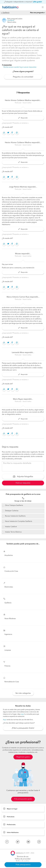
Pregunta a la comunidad (23, 77)
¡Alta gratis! (37, 2)
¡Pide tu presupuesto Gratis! (23, 728)
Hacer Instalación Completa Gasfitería (19, 521)
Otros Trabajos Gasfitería (14, 505)
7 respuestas (7, 65)
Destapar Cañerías (12, 511)
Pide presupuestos (23, 865)
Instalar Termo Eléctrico (13, 532)
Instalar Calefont (11, 527)
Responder (23, 118)
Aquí (5, 720)
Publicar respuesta (23, 483)
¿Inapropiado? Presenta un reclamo (15, 123)
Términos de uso (23, 857)
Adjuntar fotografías (23, 477)
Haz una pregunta (37, 13)
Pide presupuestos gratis (23, 799)
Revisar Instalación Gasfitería (15, 516)
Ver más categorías (23, 693)
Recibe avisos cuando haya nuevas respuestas (20, 67)
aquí (22, 714)
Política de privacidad (23, 859)
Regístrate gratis (23, 757)
